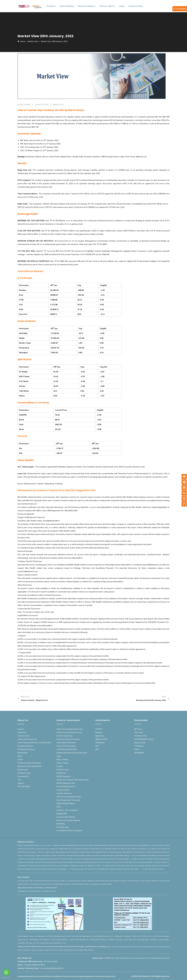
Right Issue (100, 736)
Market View (58, 104)
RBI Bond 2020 (101, 739)
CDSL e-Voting (62, 763)
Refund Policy (61, 976)
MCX (144, 958)
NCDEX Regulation (64, 776)
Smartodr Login (63, 827)
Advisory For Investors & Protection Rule (73, 780)
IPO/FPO (99, 729)
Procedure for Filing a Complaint (69, 830)
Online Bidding (67, 6)
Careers (21, 729)
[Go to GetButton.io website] (6, 977)
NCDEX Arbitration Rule (66, 783)
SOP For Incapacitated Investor (69, 797)
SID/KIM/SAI (139, 753)
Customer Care (24, 736)
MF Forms (138, 729)
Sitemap (29, 976)
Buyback (99, 732)
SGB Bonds (100, 743)
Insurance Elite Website (66, 817)
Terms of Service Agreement (77, 976)
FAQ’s (59, 807)
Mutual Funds (23, 770)
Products (51, 6)
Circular (60, 766)
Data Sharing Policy (108, 976)
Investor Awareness (65, 736)
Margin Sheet (140, 743)
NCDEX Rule (61, 773)
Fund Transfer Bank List (66, 786)
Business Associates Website (68, 820)
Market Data (22, 753)
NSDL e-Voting (62, 759)
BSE (117, 958)
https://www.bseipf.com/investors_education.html (37, 888)
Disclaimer (21, 976)
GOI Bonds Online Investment (29, 763)
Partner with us (107, 6)
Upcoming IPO (23, 776)
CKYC (149, 958)
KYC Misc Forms (141, 736)
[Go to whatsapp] (6, 972)
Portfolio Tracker (24, 773)
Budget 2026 (62, 814)
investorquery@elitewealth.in (52, 968)
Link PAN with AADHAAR (67, 749)
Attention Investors (94, 976)
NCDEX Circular (63, 770)
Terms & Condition (39, 976)
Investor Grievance (64, 793)
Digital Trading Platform (66, 803)
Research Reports (87, 6)
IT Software (139, 746)
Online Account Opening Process (70, 729)
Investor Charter (63, 790)
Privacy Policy (51, 976)
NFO (97, 749)
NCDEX (167, 958)
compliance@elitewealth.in (35, 965)
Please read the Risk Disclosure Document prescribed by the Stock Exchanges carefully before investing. (62, 946)
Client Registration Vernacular (68, 800)
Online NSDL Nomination (66, 743)
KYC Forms (139, 732)
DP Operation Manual (26, 749)
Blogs (20, 756)
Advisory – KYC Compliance (67, 810)
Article (20, 759)
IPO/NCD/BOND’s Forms (144, 739)
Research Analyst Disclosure (68, 739)
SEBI (122, 958)
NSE (113, 958)
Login (122, 6)
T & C (20, 780)
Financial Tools (136, 6)
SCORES (107, 958)
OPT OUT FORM (24, 786)
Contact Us (22, 732)
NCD (97, 746)
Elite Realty (61, 824)
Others (137, 749)
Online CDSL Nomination (66, 746)
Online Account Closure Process (69, 732)
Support (21, 783)
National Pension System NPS (29, 766)
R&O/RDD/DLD (158, 958)
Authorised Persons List (27, 739)
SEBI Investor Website (133, 958)
